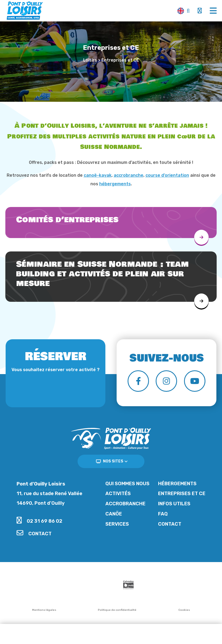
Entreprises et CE (182, 494)
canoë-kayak (98, 175)
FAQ (163, 514)
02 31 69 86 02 (39, 521)
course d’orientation (167, 175)
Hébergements (177, 484)
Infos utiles (174, 504)
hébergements (115, 184)
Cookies (184, 610)
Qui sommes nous (127, 484)
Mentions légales (44, 610)
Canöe (114, 514)
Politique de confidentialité (117, 610)
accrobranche (129, 175)
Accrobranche (125, 504)
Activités (118, 494)
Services (117, 524)
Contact (34, 534)
